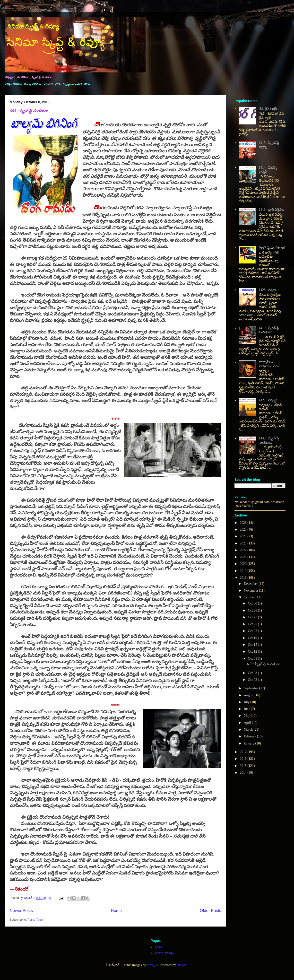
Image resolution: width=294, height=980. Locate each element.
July (247, 702)
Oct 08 (253, 659)
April (248, 723)
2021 (244, 557)
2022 (244, 550)
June (247, 709)
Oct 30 (253, 603)
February (250, 736)
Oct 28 (253, 610)
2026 (244, 523)
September (251, 688)
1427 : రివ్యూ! (268, 400)
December (251, 584)
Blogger (182, 965)
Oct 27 (253, 617)
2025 (244, 529)
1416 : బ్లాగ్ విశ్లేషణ (272, 210)
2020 (244, 564)
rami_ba (152, 965)
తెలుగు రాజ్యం (165, 953)
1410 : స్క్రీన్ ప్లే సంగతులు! (269, 330)
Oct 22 (253, 631)
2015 (244, 766)
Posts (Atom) (36, 920)
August (249, 695)
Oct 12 (253, 652)
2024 (244, 536)
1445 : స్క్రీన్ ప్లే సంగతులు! (269, 440)
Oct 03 (253, 673)
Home (116, 911)
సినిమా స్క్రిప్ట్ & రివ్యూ (33, 26)
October (250, 597)
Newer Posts (21, 911)
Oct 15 (253, 645)
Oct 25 (253, 624)
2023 (244, 543)
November (251, 591)
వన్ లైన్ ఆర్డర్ (268, 109)
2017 (244, 752)
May (247, 716)
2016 (244, 759)
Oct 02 (253, 680)
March (249, 730)
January (249, 743)
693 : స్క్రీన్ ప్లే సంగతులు (29, 111)
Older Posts (210, 911)
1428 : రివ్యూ (267, 290)
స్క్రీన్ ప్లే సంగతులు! (272, 248)
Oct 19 (253, 638)
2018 (244, 578)
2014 (244, 773)
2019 (244, 571)
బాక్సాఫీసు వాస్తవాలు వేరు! (269, 364)
